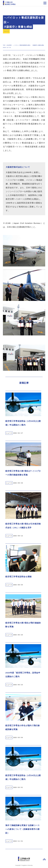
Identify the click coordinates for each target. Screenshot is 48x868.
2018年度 (9, 45)
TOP (4, 45)
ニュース (6, 31)
